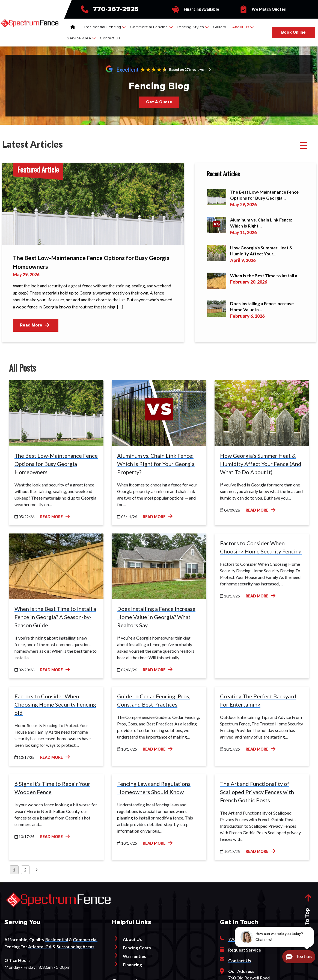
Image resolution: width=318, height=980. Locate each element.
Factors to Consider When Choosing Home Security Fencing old (55, 704)
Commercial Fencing (151, 27)
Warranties (134, 956)
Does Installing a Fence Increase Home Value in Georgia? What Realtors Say (156, 617)
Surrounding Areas (75, 947)
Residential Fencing (105, 27)
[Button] (293, 33)
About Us (243, 27)
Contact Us (110, 38)
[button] (304, 145)
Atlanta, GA (40, 947)
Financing (132, 965)
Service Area (81, 38)
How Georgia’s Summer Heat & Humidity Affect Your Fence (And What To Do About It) (261, 464)
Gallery (220, 27)
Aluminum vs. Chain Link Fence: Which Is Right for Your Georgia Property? (156, 464)
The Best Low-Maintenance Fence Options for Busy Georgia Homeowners (56, 464)
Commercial (85, 939)
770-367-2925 (116, 9)
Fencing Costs (137, 948)
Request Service (245, 950)
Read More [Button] (35, 325)
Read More (55, 516)
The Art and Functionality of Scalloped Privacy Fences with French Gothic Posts (257, 792)
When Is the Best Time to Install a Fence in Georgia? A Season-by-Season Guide (55, 617)
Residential (57, 939)
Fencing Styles (193, 27)
